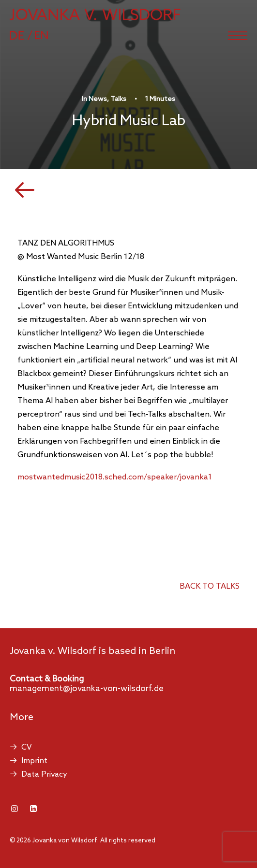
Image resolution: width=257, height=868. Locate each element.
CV (27, 747)
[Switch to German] (26, 35)
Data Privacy (44, 774)
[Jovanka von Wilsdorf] (95, 14)
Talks (118, 99)
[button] (238, 36)
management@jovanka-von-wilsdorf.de (87, 689)
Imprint (34, 761)
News (98, 99)
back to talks (210, 586)
